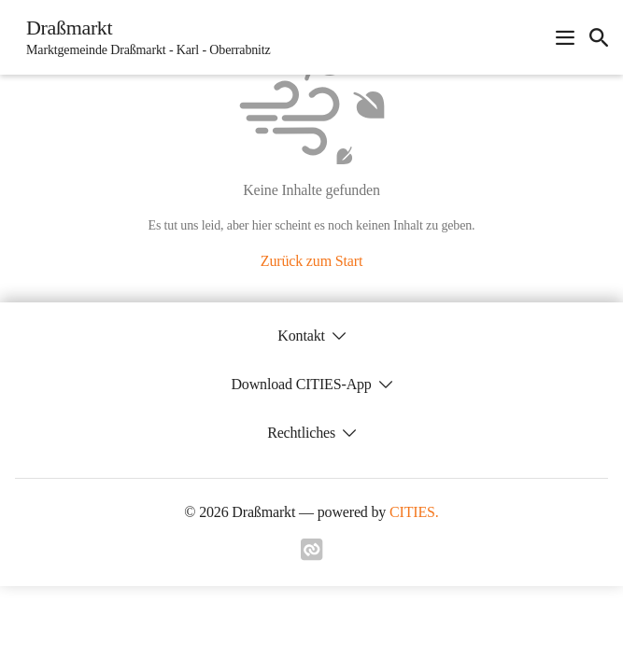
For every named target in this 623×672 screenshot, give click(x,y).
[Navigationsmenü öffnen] (565, 37)
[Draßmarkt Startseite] (143, 37)
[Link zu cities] (312, 555)
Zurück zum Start (311, 261)
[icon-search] (599, 37)
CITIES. (414, 512)
